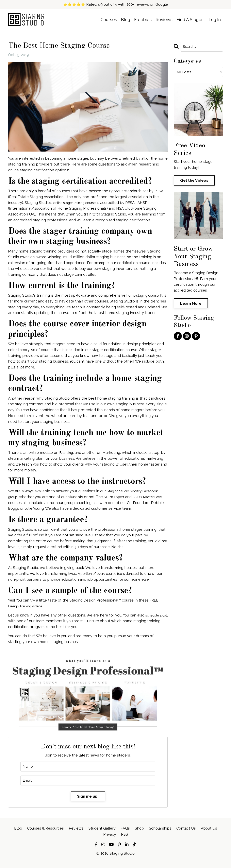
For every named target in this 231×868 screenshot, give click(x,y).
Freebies (143, 20)
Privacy (110, 840)
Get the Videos (194, 180)
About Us (209, 834)
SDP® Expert (117, 502)
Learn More (191, 303)
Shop (139, 834)
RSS (125, 840)
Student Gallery (102, 834)
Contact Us (186, 834)
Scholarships (160, 834)
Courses (108, 20)
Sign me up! (88, 802)
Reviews (164, 20)
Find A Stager (189, 20)
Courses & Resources (45, 834)
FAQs (125, 834)
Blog (125, 20)
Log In (215, 20)
